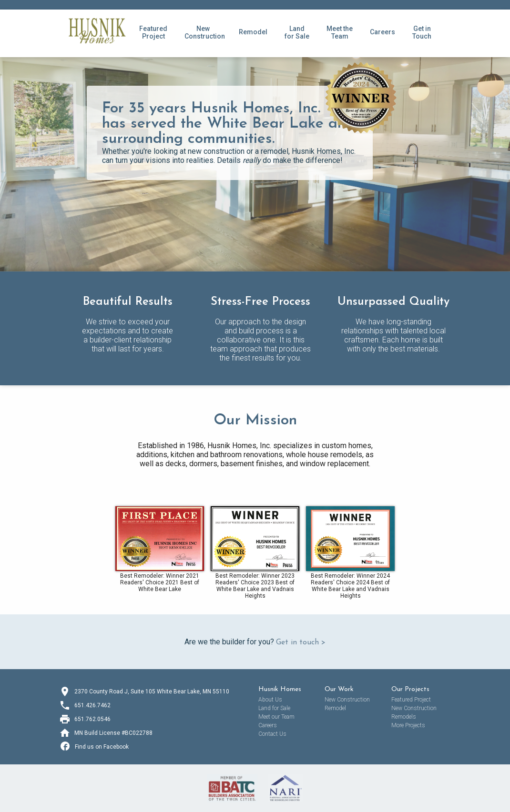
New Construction (347, 700)
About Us (270, 700)
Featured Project (411, 700)
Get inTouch (422, 32)
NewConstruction (205, 32)
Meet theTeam (340, 32)
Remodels (404, 717)
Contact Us (272, 734)
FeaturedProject (153, 32)
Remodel (253, 32)
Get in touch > (301, 642)
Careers (382, 32)
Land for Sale (297, 32)
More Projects (408, 725)
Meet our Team (276, 717)
